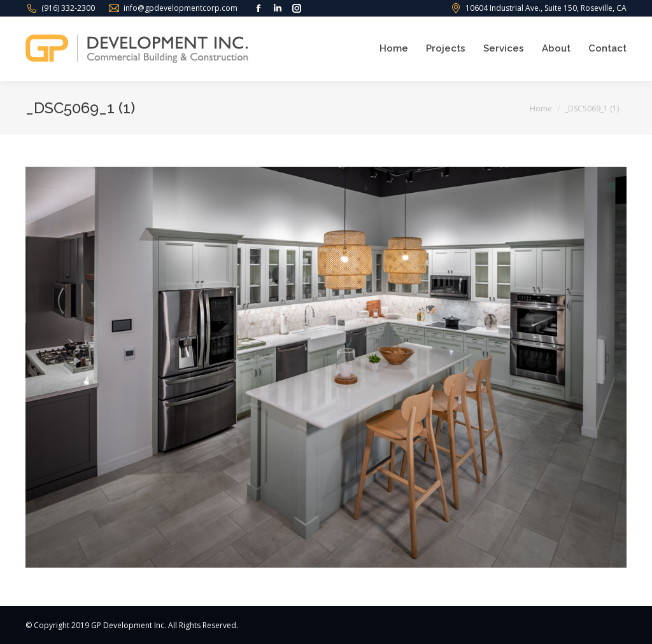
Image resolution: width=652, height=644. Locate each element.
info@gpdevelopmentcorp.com (181, 8)
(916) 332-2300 (68, 8)
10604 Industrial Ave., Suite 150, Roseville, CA (546, 8)
